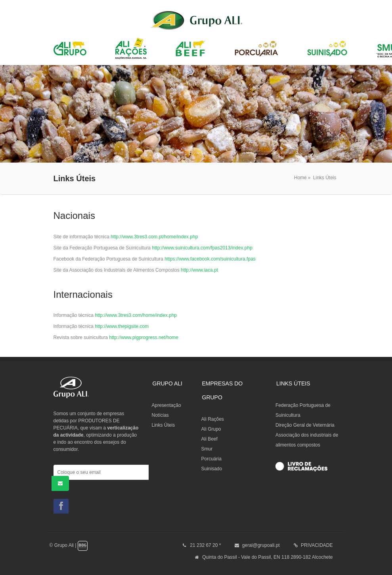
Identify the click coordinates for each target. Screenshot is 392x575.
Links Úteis (325, 178)
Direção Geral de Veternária (305, 425)
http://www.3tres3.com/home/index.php (136, 315)
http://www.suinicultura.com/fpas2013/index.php (202, 248)
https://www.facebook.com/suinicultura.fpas (210, 259)
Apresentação (166, 405)
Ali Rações (213, 419)
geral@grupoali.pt (261, 545)
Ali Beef (209, 439)
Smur (207, 449)
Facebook (61, 506)
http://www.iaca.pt (199, 270)
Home (300, 178)
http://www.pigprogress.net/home (144, 337)
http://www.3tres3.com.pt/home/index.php (154, 237)
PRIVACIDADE (317, 545)
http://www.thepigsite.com (122, 326)
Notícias (160, 415)
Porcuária (211, 459)
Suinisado (212, 469)
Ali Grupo (211, 429)
